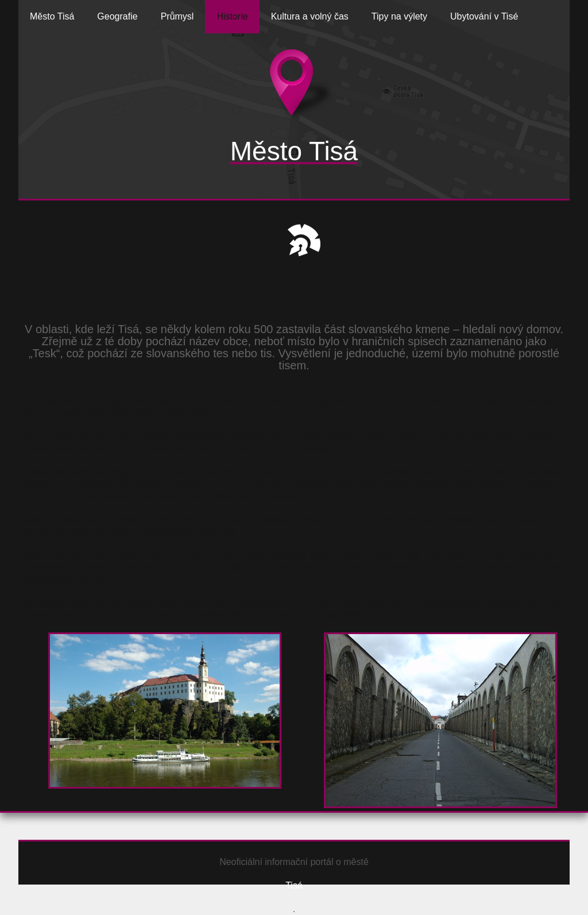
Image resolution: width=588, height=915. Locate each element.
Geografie (117, 16)
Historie (232, 16)
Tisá (294, 885)
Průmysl (177, 16)
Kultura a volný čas (310, 16)
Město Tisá (52, 16)
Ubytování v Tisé (484, 16)
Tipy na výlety (399, 16)
